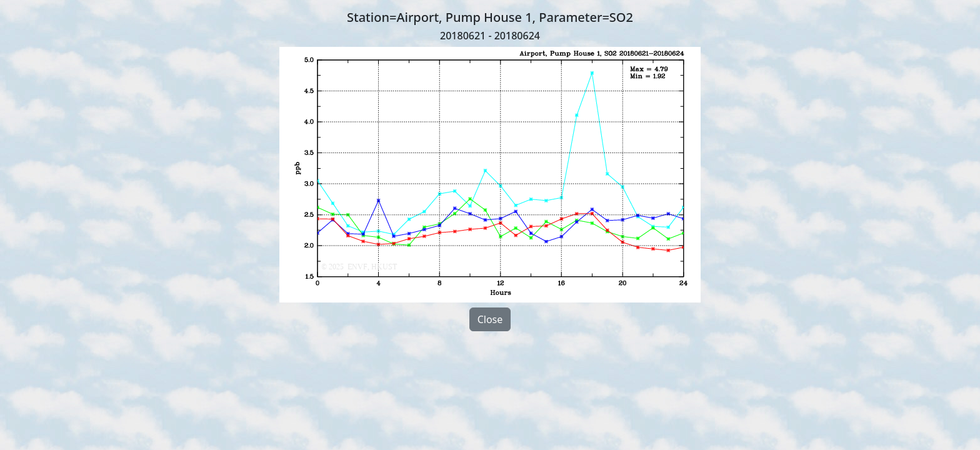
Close (490, 319)
